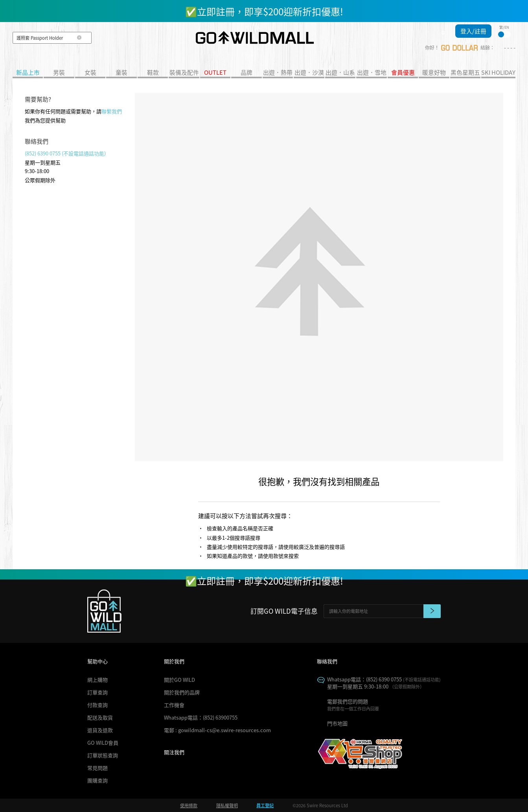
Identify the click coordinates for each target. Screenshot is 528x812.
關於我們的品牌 (182, 692)
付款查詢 (98, 705)
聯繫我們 (112, 111)
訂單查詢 (98, 692)
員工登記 (265, 805)
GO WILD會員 (103, 743)
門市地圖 (337, 723)
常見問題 (98, 768)
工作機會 (174, 705)
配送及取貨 (100, 717)
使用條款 (189, 805)
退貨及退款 (100, 730)
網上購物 (98, 680)
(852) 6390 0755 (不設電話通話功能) (65, 153)
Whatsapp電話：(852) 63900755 (201, 717)
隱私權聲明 (227, 805)
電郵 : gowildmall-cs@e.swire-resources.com (217, 730)
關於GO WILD (179, 680)
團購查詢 (98, 780)
